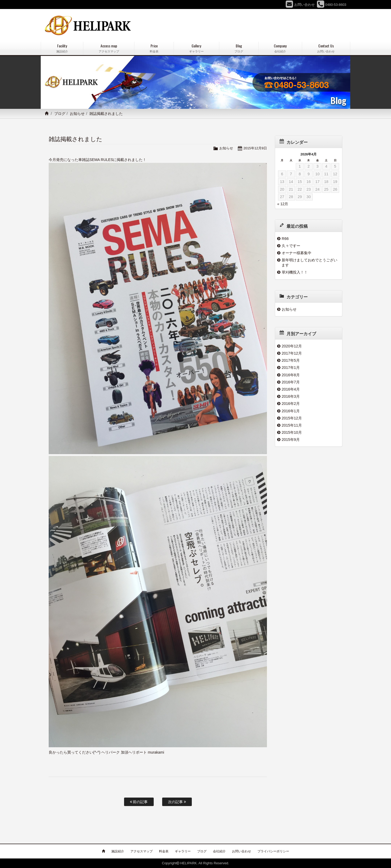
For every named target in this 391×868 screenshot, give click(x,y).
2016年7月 (291, 382)
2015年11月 (292, 425)
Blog (239, 48)
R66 (285, 239)
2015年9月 (291, 440)
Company (280, 48)
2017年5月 (291, 360)
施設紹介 (118, 851)
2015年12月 (292, 418)
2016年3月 (291, 396)
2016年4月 (291, 389)
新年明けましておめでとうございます (309, 263)
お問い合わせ (242, 851)
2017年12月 (292, 353)
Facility (62, 48)
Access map (109, 48)
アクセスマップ (142, 851)
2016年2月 (291, 404)
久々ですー (291, 246)
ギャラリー (183, 851)
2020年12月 (292, 346)
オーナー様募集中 (297, 253)
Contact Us (326, 48)
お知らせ (77, 114)
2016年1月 (291, 411)
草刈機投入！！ (295, 272)
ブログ (60, 114)
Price (154, 48)
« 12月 (283, 204)
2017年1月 (291, 368)
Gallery (196, 48)
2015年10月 (292, 432)
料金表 (164, 851)
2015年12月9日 (255, 148)
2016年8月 (291, 375)
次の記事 (177, 802)
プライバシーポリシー (273, 851)
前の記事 (139, 802)
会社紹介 (219, 851)
